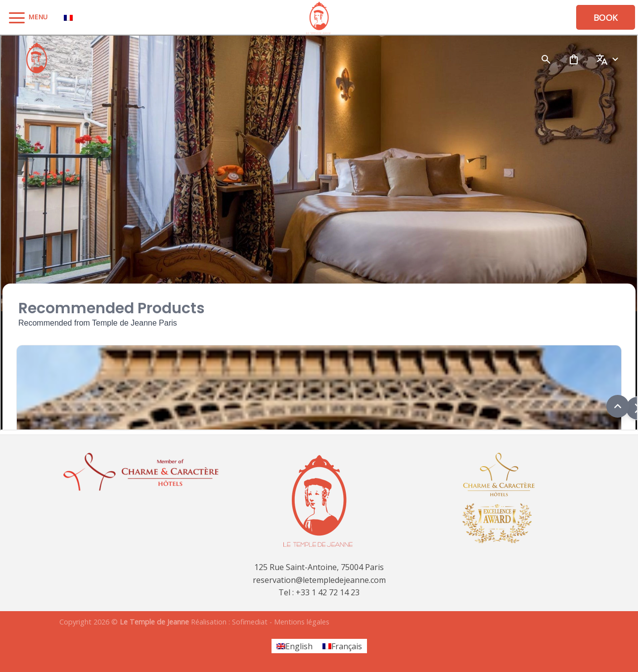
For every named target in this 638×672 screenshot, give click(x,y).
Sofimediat (250, 622)
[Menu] (28, 17)
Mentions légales (302, 622)
